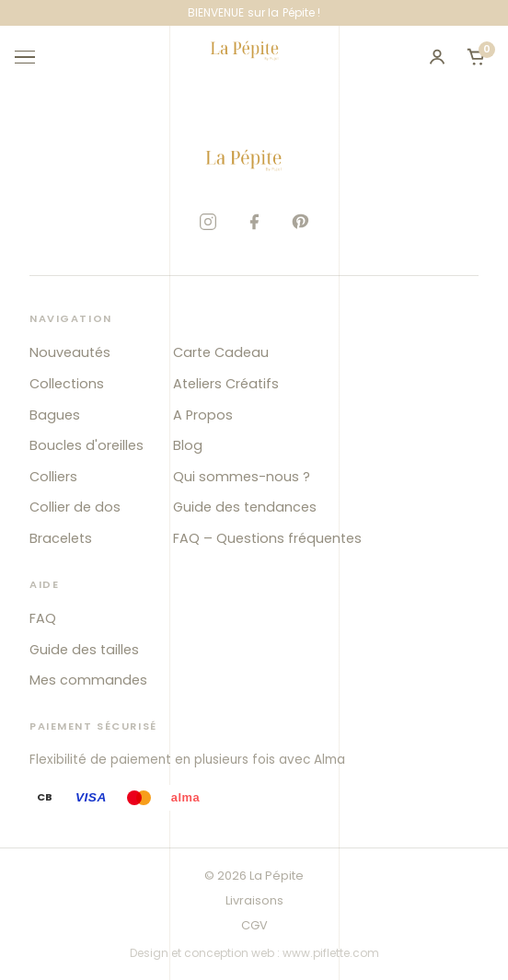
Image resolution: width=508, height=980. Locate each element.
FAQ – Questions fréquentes (267, 538)
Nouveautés (70, 352)
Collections (67, 384)
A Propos (203, 415)
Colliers (53, 477)
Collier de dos (75, 507)
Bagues (55, 415)
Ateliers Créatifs (226, 384)
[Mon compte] (437, 57)
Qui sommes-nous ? (242, 477)
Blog (188, 445)
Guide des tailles (84, 650)
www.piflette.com (331, 953)
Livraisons (254, 900)
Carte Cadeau (221, 352)
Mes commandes (88, 680)
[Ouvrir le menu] (33, 57)
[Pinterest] (300, 222)
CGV (254, 925)
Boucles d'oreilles (87, 445)
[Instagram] (208, 222)
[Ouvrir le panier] (476, 57)
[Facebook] (254, 222)
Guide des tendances (245, 507)
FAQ (43, 618)
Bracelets (61, 538)
